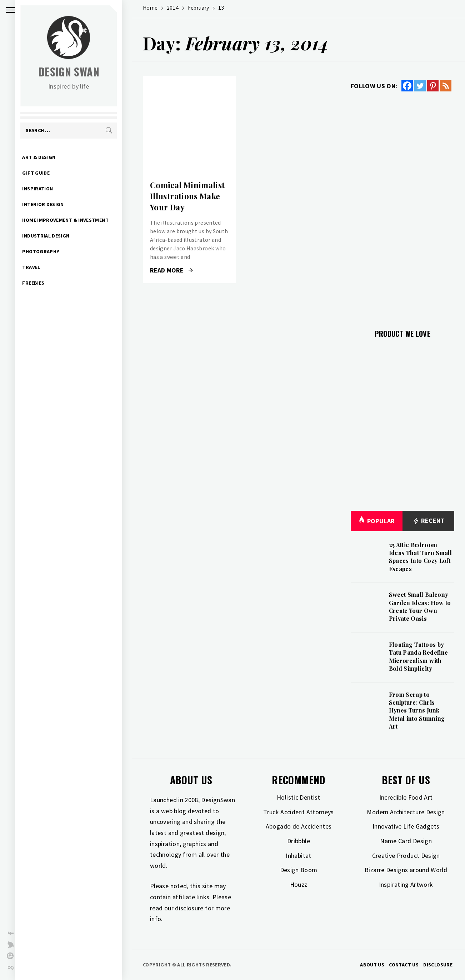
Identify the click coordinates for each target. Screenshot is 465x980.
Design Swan (79, 72)
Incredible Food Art (406, 797)
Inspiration (47, 189)
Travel (41, 267)
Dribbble (299, 841)
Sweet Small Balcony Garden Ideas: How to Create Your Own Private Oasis (420, 606)
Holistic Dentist (299, 797)
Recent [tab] (428, 521)
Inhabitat (298, 856)
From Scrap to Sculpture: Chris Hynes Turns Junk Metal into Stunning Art (417, 711)
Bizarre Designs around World (406, 870)
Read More (171, 270)
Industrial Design (56, 236)
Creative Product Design (406, 856)
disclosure (189, 908)
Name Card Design (406, 841)
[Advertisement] (402, 206)
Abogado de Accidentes (299, 826)
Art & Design (49, 157)
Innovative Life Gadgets (406, 826)
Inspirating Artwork (406, 884)
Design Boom (299, 870)
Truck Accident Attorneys (299, 812)
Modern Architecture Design (406, 812)
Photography (51, 251)
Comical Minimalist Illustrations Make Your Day (187, 196)
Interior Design (53, 204)
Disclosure (438, 965)
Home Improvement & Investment (75, 220)
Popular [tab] (376, 521)
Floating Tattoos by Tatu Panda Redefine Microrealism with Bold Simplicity (419, 656)
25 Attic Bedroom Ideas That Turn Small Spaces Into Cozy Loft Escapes (421, 557)
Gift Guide (46, 173)
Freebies (43, 283)
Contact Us (404, 965)
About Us (372, 965)
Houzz (299, 884)
